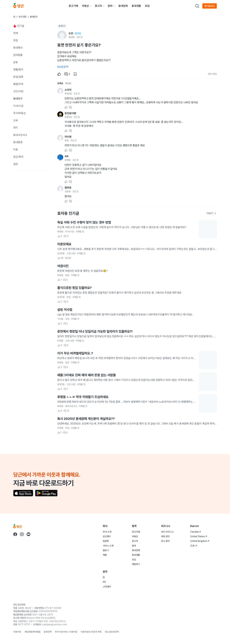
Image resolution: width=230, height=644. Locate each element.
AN (66, 156)
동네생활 (136, 6)
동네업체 (123, 6)
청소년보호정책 (112, 632)
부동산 (85, 6)
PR (104, 582)
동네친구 (62, 26)
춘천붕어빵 (70, 113)
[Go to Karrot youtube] (28, 534)
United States (199, 536)
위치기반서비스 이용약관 (66, 632)
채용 (105, 555)
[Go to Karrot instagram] (22, 534)
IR (104, 577)
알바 (110, 6)
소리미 (68, 90)
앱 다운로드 (210, 6)
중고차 (98, 6)
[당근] (19, 6)
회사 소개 (107, 532)
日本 (194, 546)
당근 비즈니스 (167, 532)
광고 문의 (165, 541)
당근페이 (107, 536)
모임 (147, 6)
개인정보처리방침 (32, 632)
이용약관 (17, 632)
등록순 (60, 83)
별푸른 (68, 188)
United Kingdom (200, 541)
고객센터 (107, 587)
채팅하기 (136, 564)
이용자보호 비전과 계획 (91, 632)
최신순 (68, 83)
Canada (196, 532)
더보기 (211, 213)
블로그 (106, 550)
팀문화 (106, 541)
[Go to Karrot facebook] (15, 534)
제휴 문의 (165, 536)
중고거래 (73, 6)
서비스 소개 (108, 546)
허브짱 (68, 137)
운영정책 (48, 632)
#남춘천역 (63, 67)
